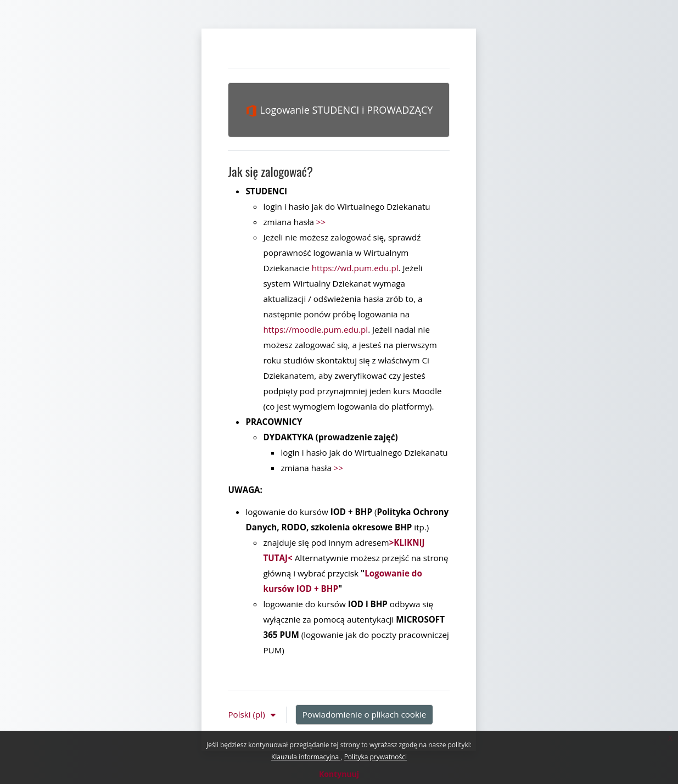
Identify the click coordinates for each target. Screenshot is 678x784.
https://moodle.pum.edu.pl (315, 329)
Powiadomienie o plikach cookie (365, 714)
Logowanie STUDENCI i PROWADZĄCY (339, 110)
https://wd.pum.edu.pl (355, 268)
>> (321, 222)
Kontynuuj (339, 774)
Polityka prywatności (376, 757)
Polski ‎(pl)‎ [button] (247, 714)
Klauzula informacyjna (306, 757)
